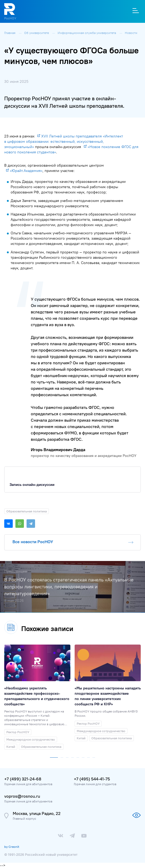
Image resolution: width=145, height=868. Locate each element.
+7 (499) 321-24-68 (23, 779)
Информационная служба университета (87, 33)
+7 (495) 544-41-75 (92, 779)
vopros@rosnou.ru (22, 796)
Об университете (37, 33)
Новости (131, 33)
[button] (54, 756)
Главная (10, 33)
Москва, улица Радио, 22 (37, 813)
